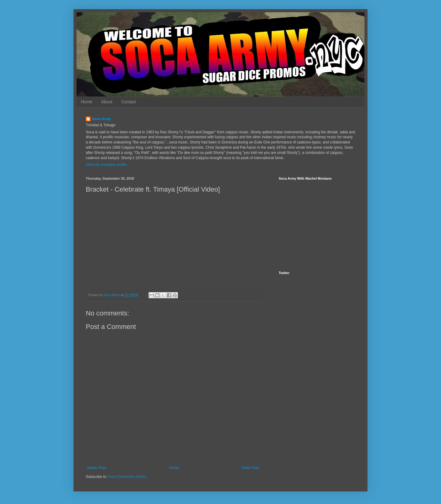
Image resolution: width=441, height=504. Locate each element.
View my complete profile (106, 165)
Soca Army (101, 119)
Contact (129, 102)
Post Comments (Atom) (127, 477)
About (107, 102)
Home (87, 102)
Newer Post (97, 468)
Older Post (250, 468)
